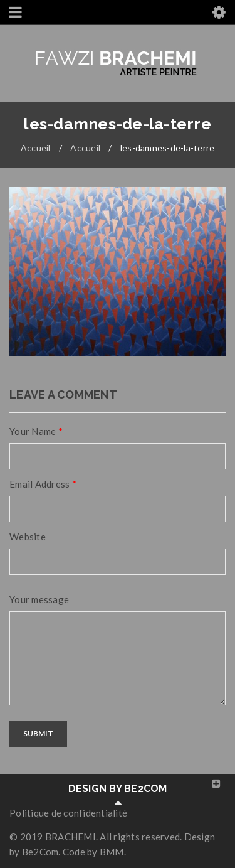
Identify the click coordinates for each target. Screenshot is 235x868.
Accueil (36, 148)
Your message (39, 599)
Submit (38, 733)
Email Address (43, 484)
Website (28, 537)
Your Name (36, 431)
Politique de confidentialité (68, 813)
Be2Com (40, 852)
